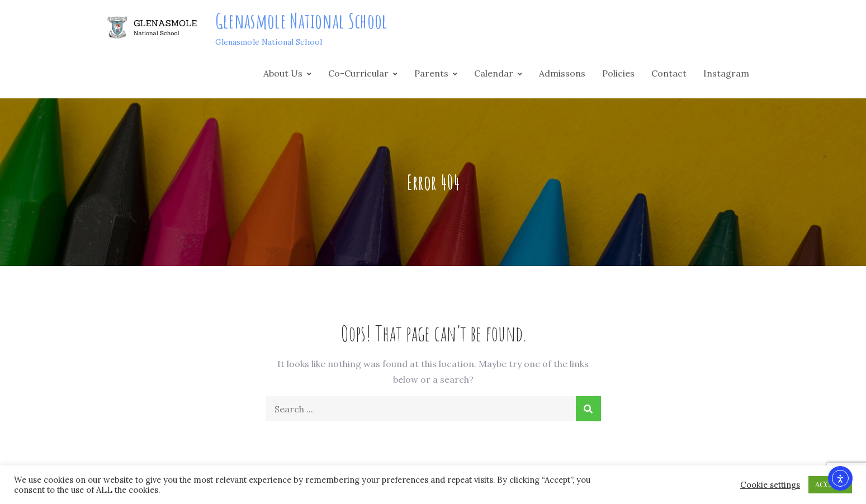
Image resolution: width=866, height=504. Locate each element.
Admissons (562, 73)
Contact (669, 73)
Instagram (726, 73)
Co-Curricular (358, 73)
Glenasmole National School (301, 21)
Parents (431, 73)
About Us (283, 73)
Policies (618, 73)
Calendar (494, 73)
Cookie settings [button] (770, 485)
